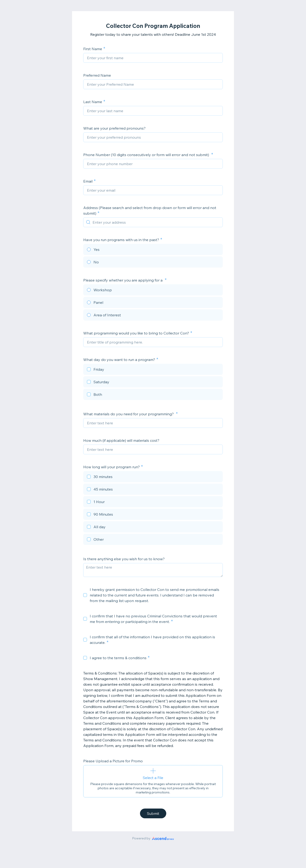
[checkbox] (153, 370)
